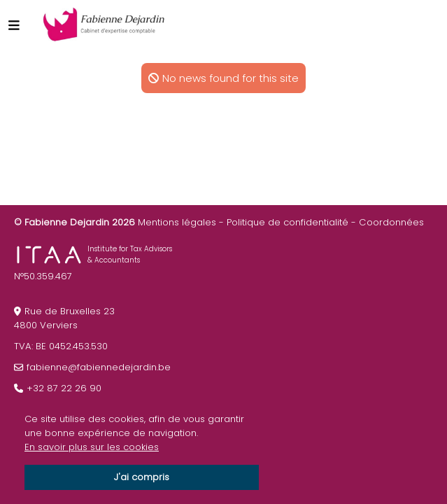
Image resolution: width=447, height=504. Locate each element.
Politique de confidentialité (288, 222)
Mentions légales (177, 222)
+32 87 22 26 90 (64, 388)
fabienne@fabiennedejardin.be (99, 367)
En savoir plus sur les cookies (92, 447)
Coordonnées (391, 222)
